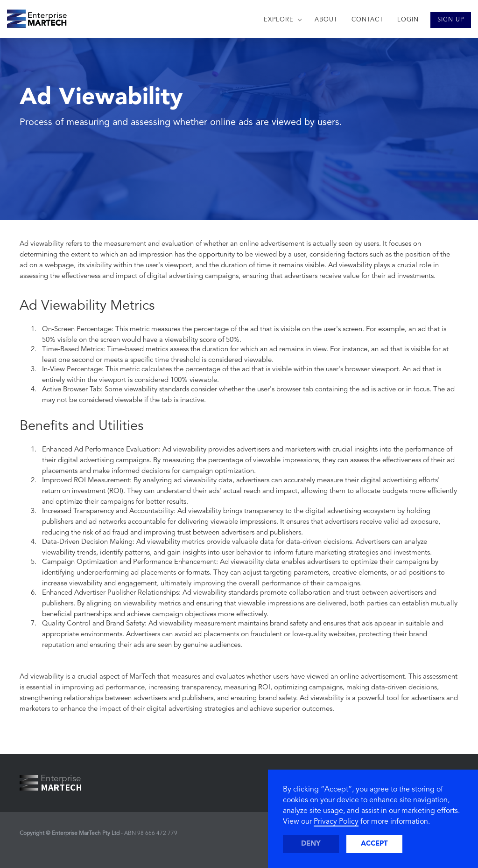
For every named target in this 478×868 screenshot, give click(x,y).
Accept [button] (374, 844)
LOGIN (408, 20)
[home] (33, 16)
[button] (282, 20)
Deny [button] (311, 844)
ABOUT (326, 20)
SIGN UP (451, 20)
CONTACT (367, 20)
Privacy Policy (336, 822)
